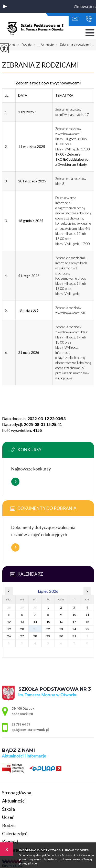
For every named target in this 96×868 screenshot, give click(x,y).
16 (61, 622)
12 (9, 622)
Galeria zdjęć (15, 833)
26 (9, 636)
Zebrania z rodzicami (40, 65)
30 (61, 636)
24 (74, 629)
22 (48, 629)
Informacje (42, 45)
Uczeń (8, 817)
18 (87, 622)
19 (9, 629)
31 (74, 636)
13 (22, 622)
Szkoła (8, 809)
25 (87, 629)
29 (48, 636)
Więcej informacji (15, 482)
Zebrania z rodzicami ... (74, 45)
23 (61, 629)
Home (11, 45)
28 (35, 636)
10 (74, 615)
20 (22, 629)
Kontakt (10, 842)
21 (35, 629)
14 (35, 622)
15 (48, 622)
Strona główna (17, 793)
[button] (5, 6)
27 (22, 636)
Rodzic (23, 45)
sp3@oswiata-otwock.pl (75, 19)
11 (87, 615)
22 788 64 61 (89, 19)
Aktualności (14, 801)
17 (74, 622)
